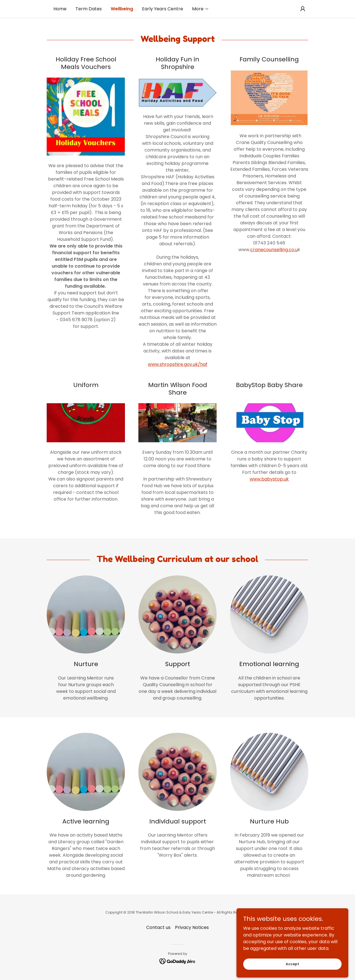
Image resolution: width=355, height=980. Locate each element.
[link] (178, 961)
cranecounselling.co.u (274, 250)
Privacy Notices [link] (192, 927)
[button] (201, 9)
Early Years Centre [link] (163, 9)
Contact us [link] (158, 927)
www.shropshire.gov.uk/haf (178, 364)
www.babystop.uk (269, 479)
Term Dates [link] (89, 9)
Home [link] (60, 9)
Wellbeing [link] (122, 9)
